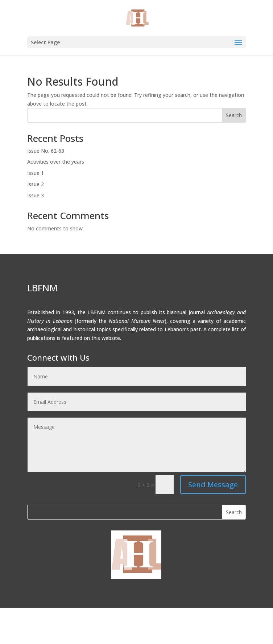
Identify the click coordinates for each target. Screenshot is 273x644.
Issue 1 (36, 173)
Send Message (213, 485)
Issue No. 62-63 (46, 151)
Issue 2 (36, 184)
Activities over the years (56, 162)
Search (234, 115)
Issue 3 (36, 195)
